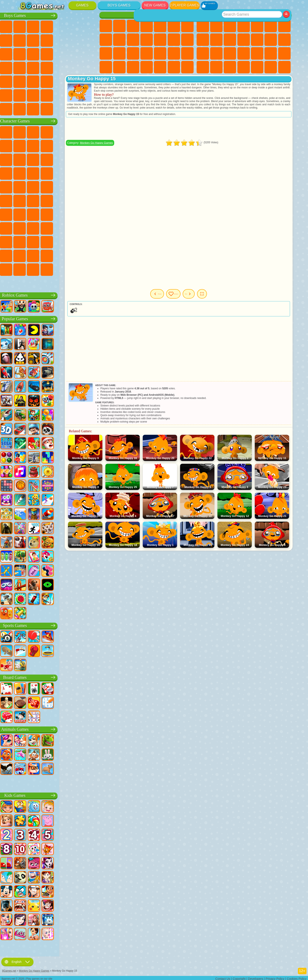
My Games (199, 297)
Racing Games (36, 53)
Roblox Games (57, 294)
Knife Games (230, 53)
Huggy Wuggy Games (90, 214)
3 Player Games (244, 67)
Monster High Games (174, 26)
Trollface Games (49, 145)
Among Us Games (90, 200)
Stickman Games (77, 40)
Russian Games (216, 53)
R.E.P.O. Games (77, 269)
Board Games (57, 677)
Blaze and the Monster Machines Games (22, 173)
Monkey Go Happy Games (90, 186)
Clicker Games (284, 40)
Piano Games (160, 67)
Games (82, 5)
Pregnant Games (106, 53)
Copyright (239, 977)
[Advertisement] (203, 132)
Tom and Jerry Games (22, 200)
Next (223, 297)
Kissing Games (174, 40)
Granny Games (77, 214)
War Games (77, 95)
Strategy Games (49, 26)
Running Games (49, 81)
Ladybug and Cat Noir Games (63, 145)
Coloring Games (106, 40)
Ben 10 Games (36, 186)
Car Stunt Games (203, 67)
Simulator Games (230, 26)
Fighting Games (22, 53)
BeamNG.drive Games (63, 108)
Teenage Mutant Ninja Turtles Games (63, 186)
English (17, 960)
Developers (256, 977)
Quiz (160, 26)
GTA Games (63, 67)
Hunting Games (77, 81)
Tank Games (63, 26)
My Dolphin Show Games (63, 159)
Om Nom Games (49, 159)
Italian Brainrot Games (90, 269)
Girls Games (216, 26)
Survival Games (22, 67)
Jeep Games (90, 81)
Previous (171, 297)
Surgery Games (160, 53)
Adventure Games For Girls (187, 26)
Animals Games (57, 729)
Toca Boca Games (77, 228)
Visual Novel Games (119, 53)
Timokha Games (22, 269)
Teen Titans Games (36, 200)
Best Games (244, 15)
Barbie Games (147, 26)
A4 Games (49, 214)
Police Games (77, 53)
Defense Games (284, 67)
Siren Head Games (77, 200)
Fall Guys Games (63, 200)
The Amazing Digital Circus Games (49, 255)
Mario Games (77, 173)
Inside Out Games (36, 241)
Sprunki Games (77, 255)
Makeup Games (174, 53)
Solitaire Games (203, 53)
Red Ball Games (36, 145)
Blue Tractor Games (49, 200)
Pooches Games (49, 173)
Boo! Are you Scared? (63, 269)
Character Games (57, 120)
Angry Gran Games (77, 145)
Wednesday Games (49, 241)
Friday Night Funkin (77, 241)
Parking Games (22, 26)
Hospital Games (133, 53)
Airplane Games (36, 95)
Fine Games (257, 53)
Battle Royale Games (90, 26)
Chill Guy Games (36, 269)
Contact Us (223, 977)
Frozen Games (133, 40)
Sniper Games (49, 53)
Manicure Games (147, 53)
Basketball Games (271, 67)
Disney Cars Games (90, 159)
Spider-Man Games (90, 173)
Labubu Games (22, 282)
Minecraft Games (22, 40)
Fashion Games (106, 67)
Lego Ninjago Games (77, 131)
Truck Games (90, 40)
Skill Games (271, 26)
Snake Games (216, 67)
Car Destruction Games (77, 108)
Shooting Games (63, 81)
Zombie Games (77, 26)
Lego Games (90, 145)
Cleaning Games (147, 67)
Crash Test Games (49, 108)
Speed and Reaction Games (284, 53)
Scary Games (257, 40)
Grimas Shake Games (22, 255)
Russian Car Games (77, 67)
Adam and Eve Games (49, 186)
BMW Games (36, 108)
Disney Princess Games (187, 53)
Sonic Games (36, 173)
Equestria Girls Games (119, 26)
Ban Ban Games (63, 241)
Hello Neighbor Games (36, 228)
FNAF (90, 131)
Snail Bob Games (22, 145)
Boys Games (119, 5)
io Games (244, 40)
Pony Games (106, 26)
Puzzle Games (230, 67)
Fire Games (36, 81)
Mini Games (271, 53)
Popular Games (57, 318)
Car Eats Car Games (49, 67)
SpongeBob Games (36, 131)
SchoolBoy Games (49, 228)
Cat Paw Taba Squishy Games (187, 67)
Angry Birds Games (36, 159)
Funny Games (230, 40)
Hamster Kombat (36, 255)
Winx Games (174, 67)
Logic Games (271, 40)
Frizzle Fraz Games (22, 186)
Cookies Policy (297, 977)
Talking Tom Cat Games (63, 131)
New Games (155, 5)
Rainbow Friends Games (63, 228)
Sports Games (216, 40)
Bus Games (22, 81)
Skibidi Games (90, 241)
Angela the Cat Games (119, 40)
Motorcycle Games (63, 40)
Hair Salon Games (160, 40)
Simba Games (22, 241)
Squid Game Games (36, 214)
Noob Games (22, 228)
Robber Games (36, 67)
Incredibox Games (90, 255)
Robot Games (63, 53)
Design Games (133, 67)
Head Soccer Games (49, 95)
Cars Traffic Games (90, 108)
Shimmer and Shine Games (77, 186)
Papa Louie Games (187, 40)
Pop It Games (244, 53)
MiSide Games (49, 269)
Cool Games (257, 67)
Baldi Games (63, 214)
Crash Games (49, 40)
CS (22, 108)
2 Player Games (185, 5)
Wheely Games (22, 131)
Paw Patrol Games (49, 131)
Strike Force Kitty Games (63, 173)
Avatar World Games (90, 228)
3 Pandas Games (77, 159)
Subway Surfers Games (22, 159)
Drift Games (90, 67)
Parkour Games (22, 95)
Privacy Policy (275, 977)
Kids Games (244, 26)
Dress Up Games (147, 40)
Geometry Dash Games (203, 40)
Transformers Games (63, 255)
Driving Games (63, 95)
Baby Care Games (119, 67)
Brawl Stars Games (22, 214)
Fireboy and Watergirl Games (133, 26)
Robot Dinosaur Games (90, 53)
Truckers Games (90, 95)
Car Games (36, 40)
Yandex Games (284, 26)
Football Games (36, 26)
